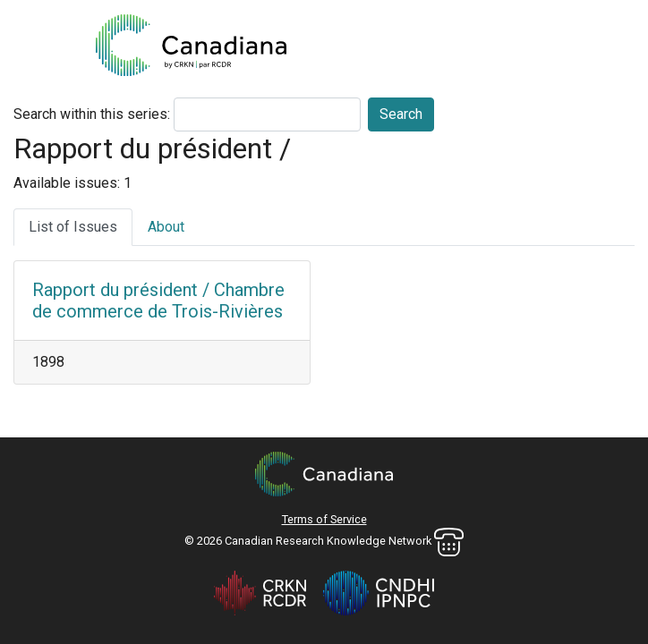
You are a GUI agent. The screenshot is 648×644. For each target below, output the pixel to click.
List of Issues (73, 227)
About (166, 227)
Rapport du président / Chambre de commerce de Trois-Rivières (158, 301)
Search (401, 114)
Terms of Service (324, 519)
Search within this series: (92, 114)
